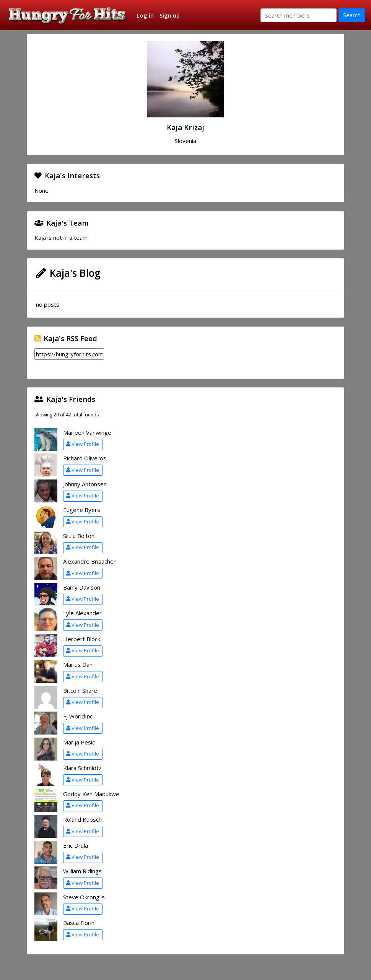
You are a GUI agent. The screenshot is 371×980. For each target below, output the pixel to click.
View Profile (83, 444)
